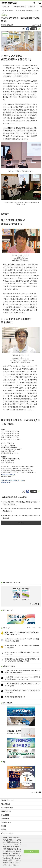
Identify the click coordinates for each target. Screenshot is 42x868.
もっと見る (21, 523)
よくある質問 (5, 815)
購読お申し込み (5, 804)
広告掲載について (6, 822)
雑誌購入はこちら (6, 811)
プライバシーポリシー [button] (11, 865)
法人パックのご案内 (7, 808)
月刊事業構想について (7, 800)
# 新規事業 (32, 7)
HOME (4, 11)
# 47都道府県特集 (19, 7)
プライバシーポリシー (7, 833)
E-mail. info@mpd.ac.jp (8, 474)
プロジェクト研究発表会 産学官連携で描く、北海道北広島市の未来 (22, 510)
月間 (39, 628)
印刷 (34, 29)
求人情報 (3, 826)
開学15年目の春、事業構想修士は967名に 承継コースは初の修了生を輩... (22, 503)
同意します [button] (31, 852)
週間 (34, 628)
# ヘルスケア (7, 7)
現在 (29, 628)
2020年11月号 (11, 11)
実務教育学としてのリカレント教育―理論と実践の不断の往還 (21, 517)
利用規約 (3, 830)
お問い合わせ (5, 819)
